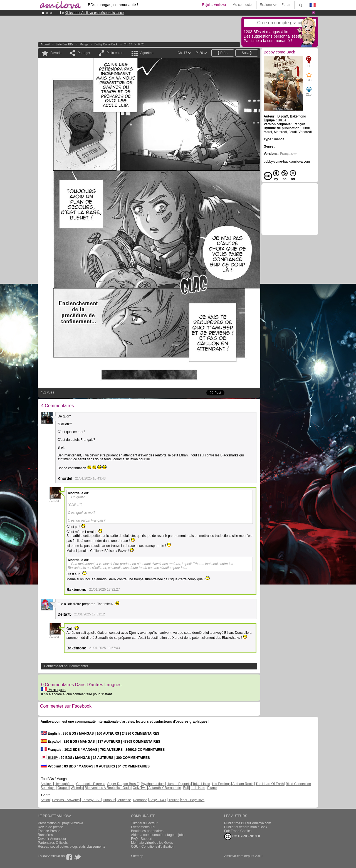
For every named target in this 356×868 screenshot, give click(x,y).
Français (53, 690)
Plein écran (115, 53)
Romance (140, 800)
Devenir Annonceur (52, 839)
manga (84, 44)
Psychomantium (153, 784)
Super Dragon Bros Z (123, 784)
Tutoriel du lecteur (144, 823)
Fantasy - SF (91, 800)
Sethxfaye (48, 788)
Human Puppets (179, 784)
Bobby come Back (106, 44)
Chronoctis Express (91, 784)
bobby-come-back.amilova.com (287, 162)
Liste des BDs (65, 44)
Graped (63, 788)
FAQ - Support (142, 839)
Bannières (45, 835)
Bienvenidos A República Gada (108, 788)
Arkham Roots (243, 784)
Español (51, 742)
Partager (84, 53)
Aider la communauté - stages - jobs (158, 835)
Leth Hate (198, 788)
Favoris (56, 53)
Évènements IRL (143, 827)
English (50, 733)
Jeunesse (124, 800)
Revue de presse (50, 827)
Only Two (140, 788)
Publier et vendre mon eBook (246, 827)
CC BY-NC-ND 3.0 (242, 837)
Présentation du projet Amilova (60, 823)
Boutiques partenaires (147, 831)
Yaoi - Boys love (192, 800)
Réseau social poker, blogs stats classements (71, 847)
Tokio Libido (201, 784)
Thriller (174, 800)
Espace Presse (49, 831)
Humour (109, 800)
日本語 (49, 758)
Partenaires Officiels (53, 843)
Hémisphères (64, 784)
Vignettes (146, 53)
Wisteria (77, 788)
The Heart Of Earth (270, 784)
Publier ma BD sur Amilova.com (248, 823)
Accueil (45, 44)
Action (45, 800)
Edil (186, 788)
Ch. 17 (128, 44)
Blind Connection (298, 784)
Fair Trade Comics (238, 831)
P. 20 (141, 44)
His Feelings (221, 784)
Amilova (47, 784)
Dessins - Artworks (66, 800)
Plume (212, 788)
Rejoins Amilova (214, 5)
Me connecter (243, 5)
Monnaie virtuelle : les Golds (152, 843)
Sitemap (137, 856)
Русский (51, 766)
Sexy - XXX (158, 800)
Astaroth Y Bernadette (165, 788)
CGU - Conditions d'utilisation (153, 847)
